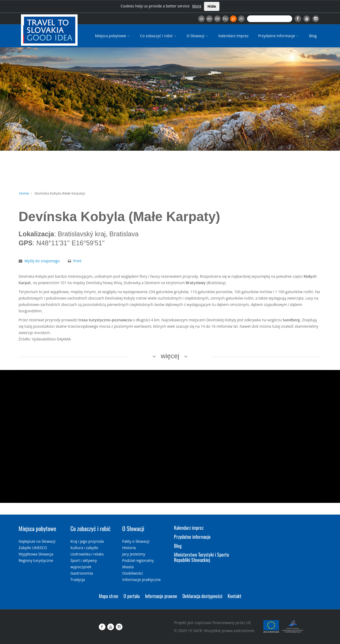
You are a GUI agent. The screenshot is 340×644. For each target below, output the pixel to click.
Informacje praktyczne (141, 580)
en (209, 18)
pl (233, 18)
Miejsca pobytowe (113, 36)
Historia (129, 548)
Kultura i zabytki (84, 548)
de (217, 18)
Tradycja (78, 580)
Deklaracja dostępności (202, 596)
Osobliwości (133, 573)
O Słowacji (198, 36)
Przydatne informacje (279, 36)
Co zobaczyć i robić (159, 36)
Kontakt (235, 596)
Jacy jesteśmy (134, 554)
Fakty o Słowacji (136, 541)
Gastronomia (82, 573)
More (197, 6)
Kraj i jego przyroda (87, 541)
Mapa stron (109, 596)
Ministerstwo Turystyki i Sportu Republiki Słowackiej (201, 557)
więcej (170, 356)
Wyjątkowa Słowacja (36, 554)
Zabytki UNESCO (33, 548)
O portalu (132, 596)
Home (24, 193)
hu (225, 18)
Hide (212, 6)
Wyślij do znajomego (42, 261)
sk (201, 18)
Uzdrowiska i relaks (87, 554)
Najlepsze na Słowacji (37, 541)
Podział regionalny (138, 560)
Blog (313, 36)
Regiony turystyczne (36, 560)
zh (241, 18)
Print (77, 261)
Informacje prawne (161, 596)
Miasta (128, 567)
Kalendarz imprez (233, 36)
